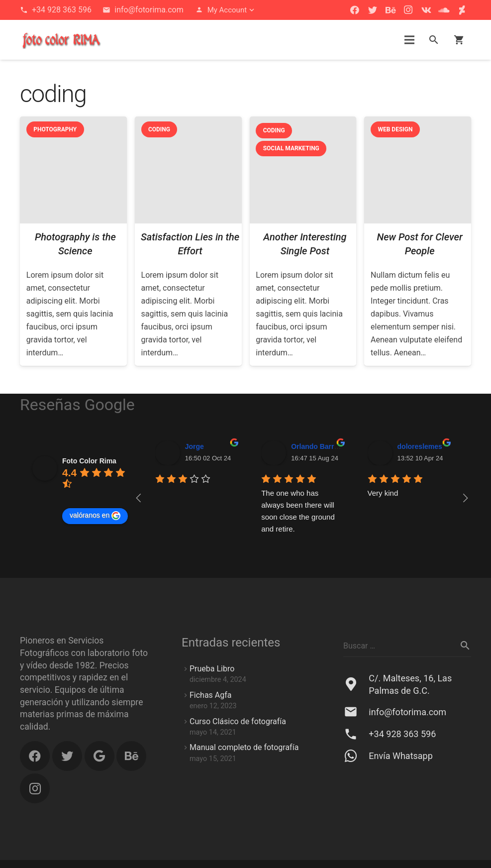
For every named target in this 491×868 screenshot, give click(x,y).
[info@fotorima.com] (356, 712)
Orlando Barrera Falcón (330, 446)
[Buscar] (434, 40)
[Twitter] (373, 10)
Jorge (195, 446)
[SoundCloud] (444, 10)
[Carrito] (459, 40)
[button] (61, 40)
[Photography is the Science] (73, 170)
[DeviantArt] (462, 10)
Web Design (395, 129)
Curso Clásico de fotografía (238, 721)
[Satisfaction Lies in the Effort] (188, 170)
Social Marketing (291, 148)
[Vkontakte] (426, 10)
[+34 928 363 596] (356, 734)
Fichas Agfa (211, 695)
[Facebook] (355, 10)
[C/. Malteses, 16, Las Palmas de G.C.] (356, 684)
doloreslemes (420, 446)
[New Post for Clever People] (418, 170)
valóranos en (95, 516)
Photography (55, 129)
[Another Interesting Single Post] (303, 170)
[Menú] (409, 40)
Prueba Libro (212, 669)
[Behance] (391, 10)
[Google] (99, 756)
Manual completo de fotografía (244, 747)
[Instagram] (408, 10)
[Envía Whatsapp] (356, 756)
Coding (159, 129)
